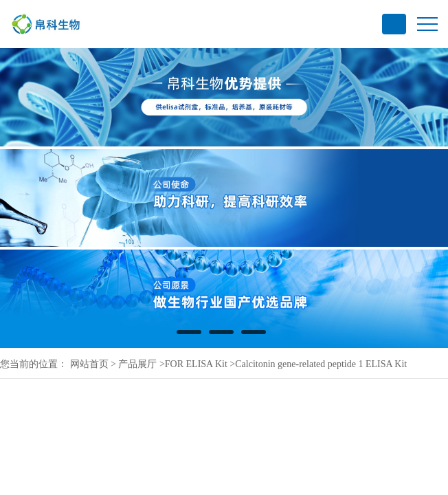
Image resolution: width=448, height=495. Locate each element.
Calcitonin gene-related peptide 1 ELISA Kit (321, 364)
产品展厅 (137, 364)
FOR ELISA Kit (196, 364)
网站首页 (89, 364)
